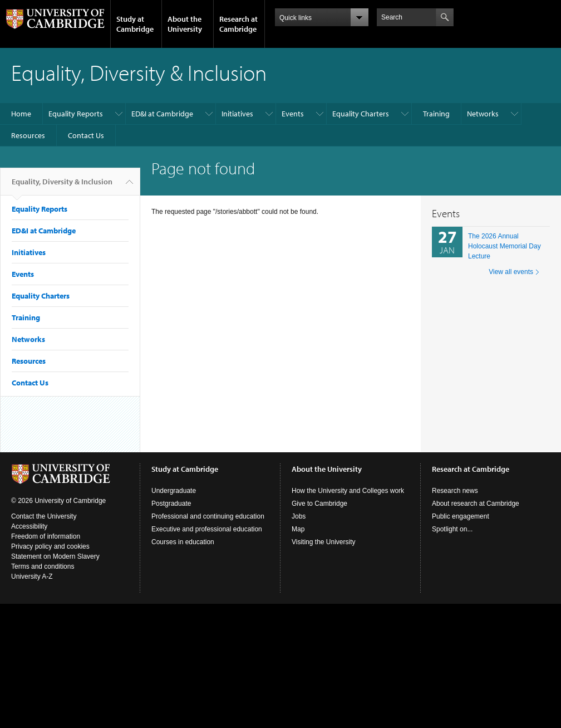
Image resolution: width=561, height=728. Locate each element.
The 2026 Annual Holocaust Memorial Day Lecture (505, 246)
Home (21, 114)
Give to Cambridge (319, 504)
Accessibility (29, 526)
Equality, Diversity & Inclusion (62, 186)
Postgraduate (171, 504)
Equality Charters (361, 114)
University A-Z (32, 576)
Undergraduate (174, 491)
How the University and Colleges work (348, 491)
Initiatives (237, 114)
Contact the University (44, 516)
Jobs (299, 516)
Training (436, 114)
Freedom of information (46, 536)
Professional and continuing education (208, 516)
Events (293, 114)
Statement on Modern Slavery (55, 556)
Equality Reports (76, 114)
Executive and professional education (207, 529)
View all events (511, 272)
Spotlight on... (452, 529)
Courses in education (183, 542)
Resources (28, 135)
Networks (483, 114)
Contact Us (86, 135)
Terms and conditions (43, 566)
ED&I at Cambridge (162, 114)
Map (298, 529)
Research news (455, 491)
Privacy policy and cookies (50, 546)
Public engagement (461, 516)
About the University (185, 24)
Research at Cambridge (238, 24)
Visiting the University (324, 542)
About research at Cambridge (476, 504)
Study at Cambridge (135, 24)
